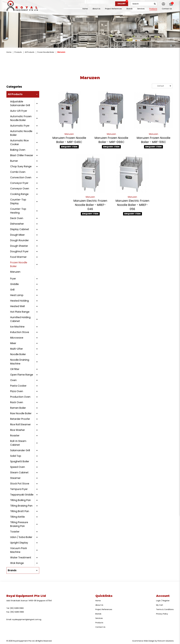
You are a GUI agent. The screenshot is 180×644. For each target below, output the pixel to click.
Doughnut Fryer (19, 251)
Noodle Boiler (18, 354)
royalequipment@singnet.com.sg (27, 619)
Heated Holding (19, 301)
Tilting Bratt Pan (20, 511)
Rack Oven (17, 402)
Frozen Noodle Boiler (46, 52)
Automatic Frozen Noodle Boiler (21, 118)
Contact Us (100, 627)
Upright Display (19, 543)
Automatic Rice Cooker (19, 142)
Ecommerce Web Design (143, 641)
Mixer (13, 343)
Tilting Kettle (17, 517)
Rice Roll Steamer (20, 424)
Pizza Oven (17, 391)
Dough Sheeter (19, 246)
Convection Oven (21, 178)
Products (18, 52)
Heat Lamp (17, 295)
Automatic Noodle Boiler (21, 133)
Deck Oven (17, 218)
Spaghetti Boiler (20, 461)
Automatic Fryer (20, 126)
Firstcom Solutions (166, 641)
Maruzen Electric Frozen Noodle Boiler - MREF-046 (90, 205)
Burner (14, 161)
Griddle (14, 284)
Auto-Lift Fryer (19, 111)
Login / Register (163, 601)
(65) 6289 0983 (17, 612)
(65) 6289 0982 (17, 608)
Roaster (15, 436)
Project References (104, 609)
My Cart (160, 605)
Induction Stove (20, 332)
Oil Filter (15, 369)
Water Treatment (21, 558)
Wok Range (17, 563)
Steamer (15, 478)
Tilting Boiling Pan (20, 500)
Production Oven (20, 397)
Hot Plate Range (20, 312)
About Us (99, 605)
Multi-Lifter (17, 349)
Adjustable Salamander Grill (20, 103)
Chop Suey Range (21, 166)
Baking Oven (18, 150)
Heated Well (17, 306)
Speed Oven (18, 467)
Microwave (17, 338)
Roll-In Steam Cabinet (18, 443)
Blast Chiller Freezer (22, 155)
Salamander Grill (20, 450)
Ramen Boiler (18, 408)
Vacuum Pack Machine (19, 550)
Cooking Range (19, 194)
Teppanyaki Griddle (22, 495)
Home (9, 52)
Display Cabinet (20, 229)
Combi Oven (18, 172)
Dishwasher (17, 224)
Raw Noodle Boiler (21, 413)
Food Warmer (18, 257)
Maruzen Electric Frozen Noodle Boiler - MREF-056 (132, 205)
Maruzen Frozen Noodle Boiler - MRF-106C (153, 140)
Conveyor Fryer (19, 183)
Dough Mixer (17, 235)
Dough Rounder (19, 240)
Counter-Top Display (18, 202)
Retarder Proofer (20, 419)
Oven (13, 380)
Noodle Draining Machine (20, 362)
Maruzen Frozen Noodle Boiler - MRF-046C (69, 140)
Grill (12, 290)
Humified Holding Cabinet (20, 319)
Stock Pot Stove (20, 484)
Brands (12, 570)
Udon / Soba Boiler (21, 537)
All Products (30, 52)
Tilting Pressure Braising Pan (19, 524)
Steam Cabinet (19, 473)
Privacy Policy (162, 614)
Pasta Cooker (18, 386)
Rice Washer (18, 430)
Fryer (13, 279)
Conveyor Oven (20, 189)
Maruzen (61, 52)
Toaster (15, 532)
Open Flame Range (22, 375)
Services (99, 618)
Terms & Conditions (165, 609)
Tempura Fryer (19, 489)
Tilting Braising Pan (21, 506)
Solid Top (16, 456)
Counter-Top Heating (18, 211)
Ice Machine (17, 327)
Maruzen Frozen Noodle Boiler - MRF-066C (111, 140)
